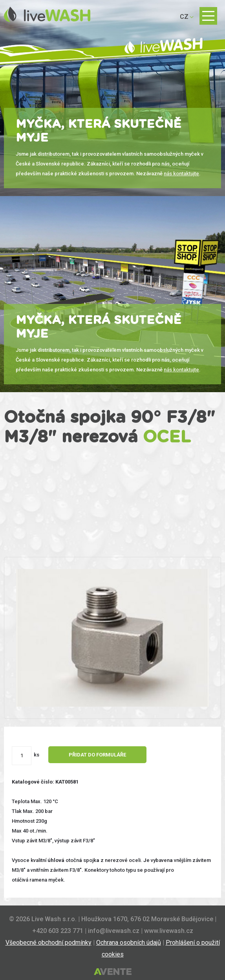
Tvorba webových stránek (113, 972)
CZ (184, 17)
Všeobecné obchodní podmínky (48, 943)
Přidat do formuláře (97, 755)
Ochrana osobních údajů (129, 943)
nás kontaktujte (181, 174)
